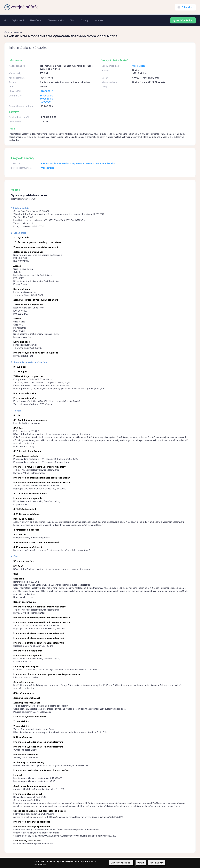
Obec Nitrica (139, 66)
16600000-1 (46, 102)
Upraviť (141, 863)
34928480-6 (47, 99)
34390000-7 (46, 96)
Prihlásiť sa (187, 7)
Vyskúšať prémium (183, 20)
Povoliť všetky (157, 863)
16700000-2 (46, 91)
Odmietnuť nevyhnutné (121, 863)
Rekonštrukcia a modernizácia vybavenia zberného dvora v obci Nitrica (78, 163)
